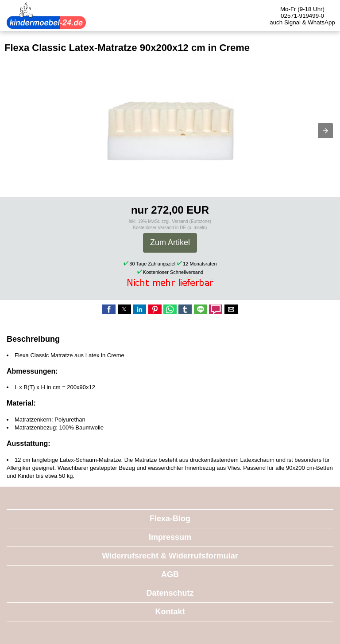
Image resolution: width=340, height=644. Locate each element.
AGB (170, 574)
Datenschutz (170, 593)
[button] (325, 131)
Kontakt (170, 612)
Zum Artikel (170, 242)
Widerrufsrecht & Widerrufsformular (170, 556)
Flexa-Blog (170, 519)
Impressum (170, 537)
